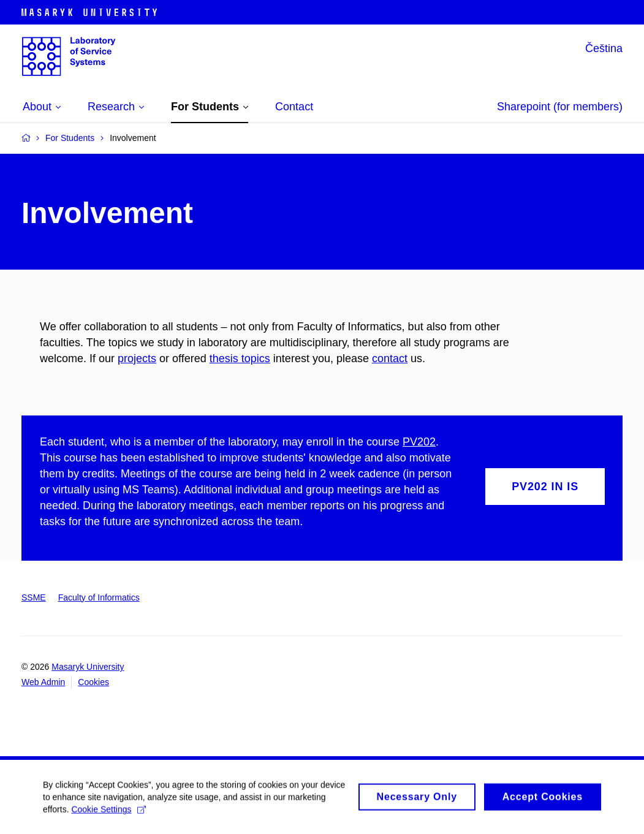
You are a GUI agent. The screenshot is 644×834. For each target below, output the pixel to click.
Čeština (604, 48)
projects (137, 358)
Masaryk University (88, 667)
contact (390, 358)
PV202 (419, 442)
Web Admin (43, 682)
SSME (34, 597)
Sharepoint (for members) (560, 107)
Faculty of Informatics (99, 597)
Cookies (93, 682)
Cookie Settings (108, 814)
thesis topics (240, 358)
